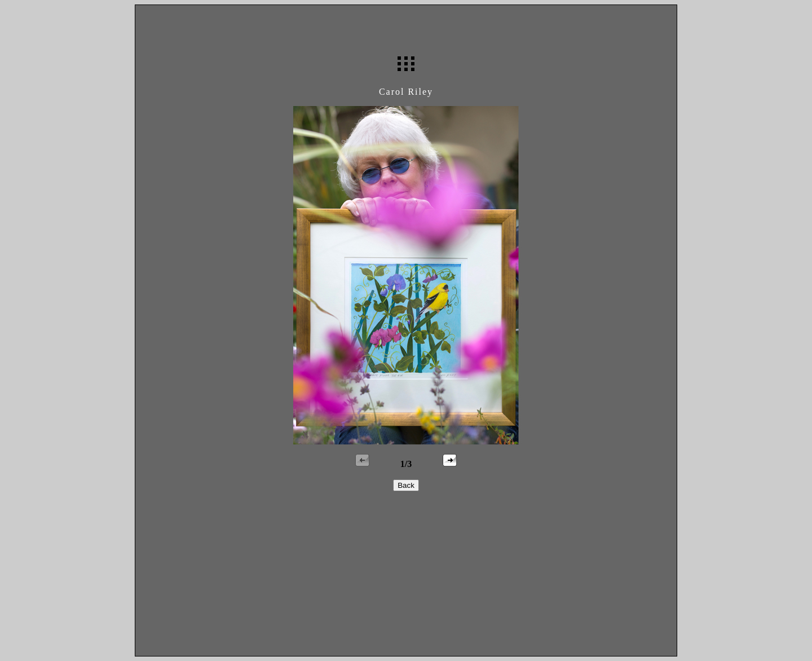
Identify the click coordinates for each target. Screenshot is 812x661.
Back (406, 485)
